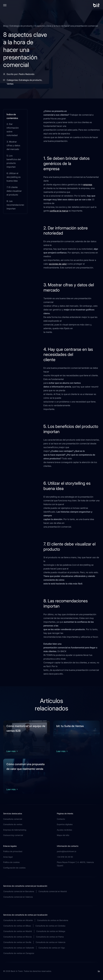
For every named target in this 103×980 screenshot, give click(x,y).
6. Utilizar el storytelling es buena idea (14, 177)
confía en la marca (59, 211)
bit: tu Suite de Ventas (70, 726)
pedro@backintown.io (67, 851)
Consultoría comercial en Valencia (18, 897)
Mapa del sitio (63, 835)
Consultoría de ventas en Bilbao (17, 926)
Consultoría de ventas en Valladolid (19, 948)
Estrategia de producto (21, 26)
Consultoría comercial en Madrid (53, 891)
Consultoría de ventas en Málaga (51, 931)
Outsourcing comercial (13, 835)
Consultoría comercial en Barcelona (19, 891)
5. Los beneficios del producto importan (14, 161)
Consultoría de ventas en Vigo (52, 948)
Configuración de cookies (14, 868)
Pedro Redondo (27, 74)
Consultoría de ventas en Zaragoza (19, 953)
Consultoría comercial (13, 819)
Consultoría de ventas (13, 824)
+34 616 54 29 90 (65, 857)
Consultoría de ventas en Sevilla (17, 942)
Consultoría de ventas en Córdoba (50, 926)
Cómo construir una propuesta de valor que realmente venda (25, 767)
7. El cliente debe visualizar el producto (14, 191)
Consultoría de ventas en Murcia (18, 937)
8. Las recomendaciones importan (15, 205)
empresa (88, 184)
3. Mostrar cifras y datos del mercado (13, 145)
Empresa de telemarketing (15, 830)
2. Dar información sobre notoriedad (13, 130)
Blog (6, 26)
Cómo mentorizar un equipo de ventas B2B (26, 728)
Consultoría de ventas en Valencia (50, 942)
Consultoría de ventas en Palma (50, 937)
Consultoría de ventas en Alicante (18, 920)
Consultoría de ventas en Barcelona (53, 920)
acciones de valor (58, 264)
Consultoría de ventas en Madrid (18, 931)
